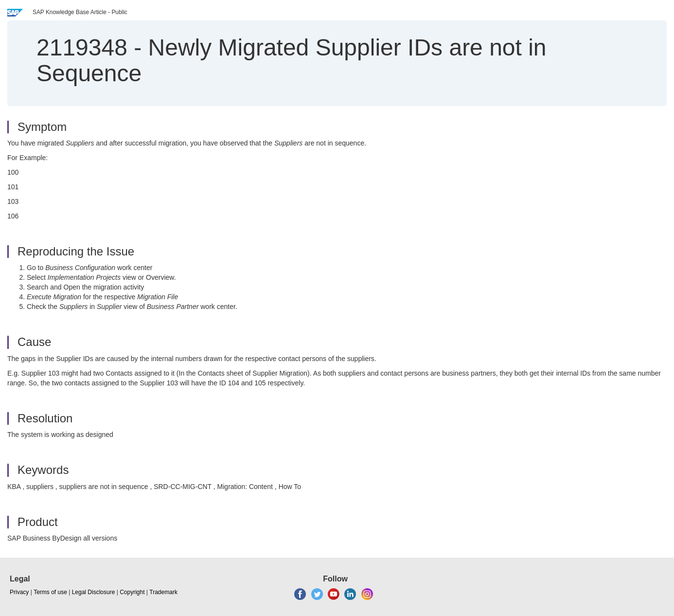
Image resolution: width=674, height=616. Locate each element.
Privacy (19, 592)
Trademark (163, 592)
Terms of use (50, 592)
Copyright (132, 592)
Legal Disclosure (94, 592)
